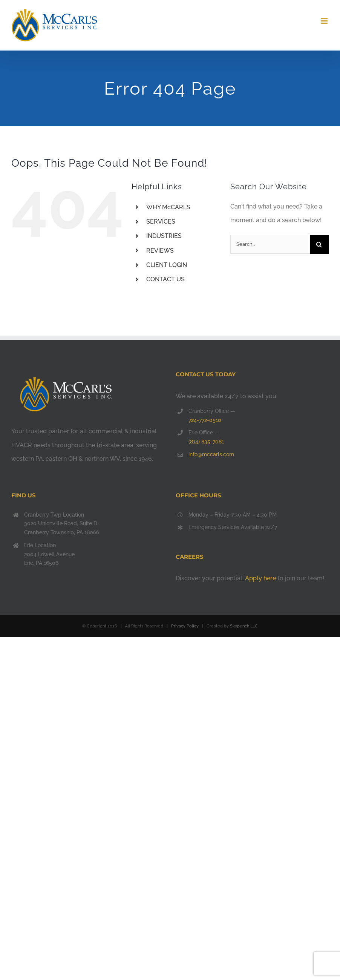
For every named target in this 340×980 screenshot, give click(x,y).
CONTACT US (165, 279)
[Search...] (270, 244)
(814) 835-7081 (206, 442)
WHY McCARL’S (168, 207)
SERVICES (161, 222)
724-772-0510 (205, 420)
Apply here (260, 578)
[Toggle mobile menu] (325, 21)
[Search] (319, 244)
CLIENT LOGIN (167, 265)
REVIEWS (160, 251)
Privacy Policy (185, 626)
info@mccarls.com (211, 454)
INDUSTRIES (164, 236)
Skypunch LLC (244, 626)
